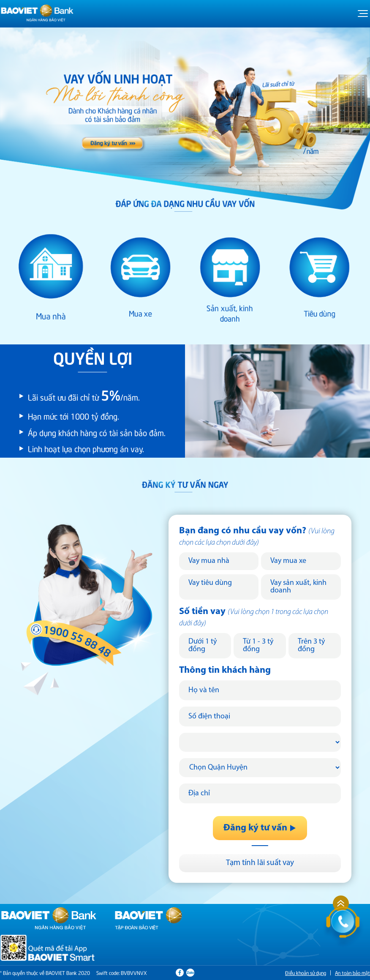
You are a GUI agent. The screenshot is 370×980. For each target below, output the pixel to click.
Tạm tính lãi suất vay (260, 863)
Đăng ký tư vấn (260, 828)
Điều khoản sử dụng (306, 973)
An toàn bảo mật (352, 973)
